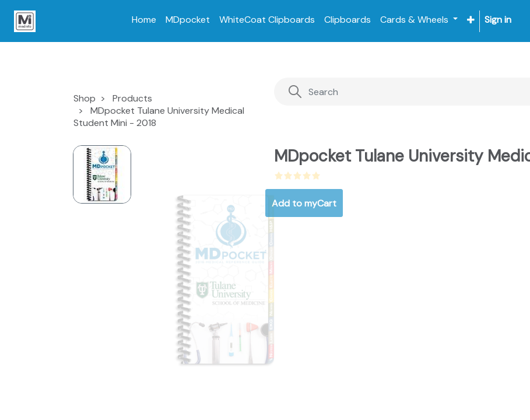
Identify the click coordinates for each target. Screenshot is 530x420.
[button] (471, 20)
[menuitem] (144, 20)
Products (132, 98)
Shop (85, 98)
